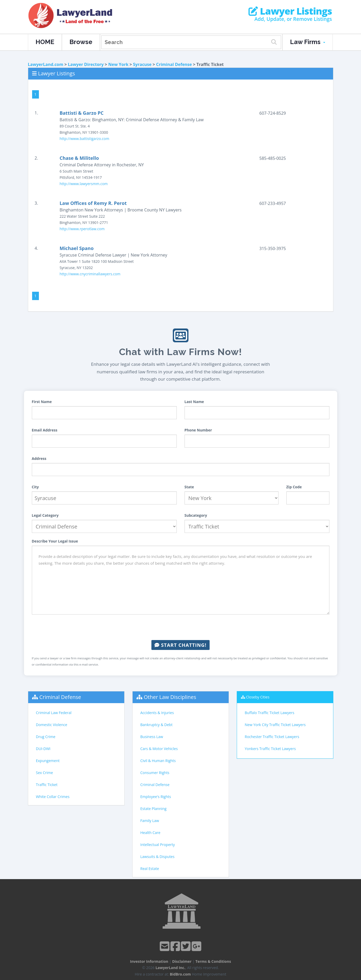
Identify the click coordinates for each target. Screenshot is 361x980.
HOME (45, 42)
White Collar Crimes (53, 797)
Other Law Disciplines (170, 697)
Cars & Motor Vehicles (159, 749)
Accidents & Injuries (157, 713)
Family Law (150, 821)
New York (118, 64)
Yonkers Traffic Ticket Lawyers (270, 749)
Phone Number (198, 430)
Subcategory (196, 515)
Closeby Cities (258, 697)
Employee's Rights (156, 797)
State (189, 487)
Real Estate (150, 869)
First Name (42, 402)
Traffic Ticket (47, 785)
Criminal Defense (174, 64)
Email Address (45, 430)
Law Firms (308, 42)
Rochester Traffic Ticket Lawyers (272, 737)
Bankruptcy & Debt (156, 725)
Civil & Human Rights (158, 761)
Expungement (48, 761)
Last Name (194, 402)
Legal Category (45, 515)
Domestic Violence (52, 725)
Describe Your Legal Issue (55, 541)
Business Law (152, 737)
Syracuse (142, 64)
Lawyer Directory (86, 64)
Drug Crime (46, 737)
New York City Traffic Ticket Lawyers (275, 725)
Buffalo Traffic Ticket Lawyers (270, 713)
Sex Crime (45, 773)
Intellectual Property (158, 845)
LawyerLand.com (46, 64)
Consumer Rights (155, 773)
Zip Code (294, 487)
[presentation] (181, 627)
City (35, 487)
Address (39, 458)
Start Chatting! (180, 645)
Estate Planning (153, 809)
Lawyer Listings (290, 11)
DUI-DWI (43, 749)
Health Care (150, 833)
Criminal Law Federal (54, 713)
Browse (81, 42)
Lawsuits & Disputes (158, 857)
